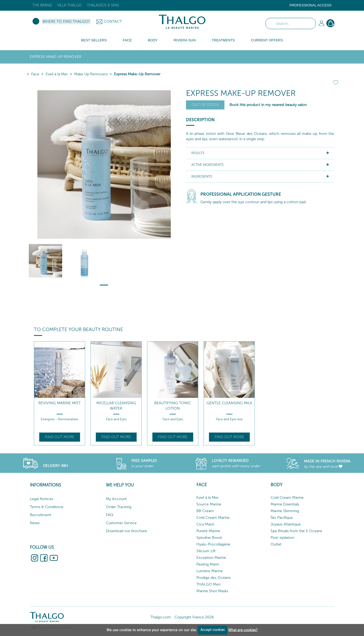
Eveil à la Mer (57, 74)
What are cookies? (243, 630)
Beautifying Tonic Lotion (173, 406)
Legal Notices (41, 499)
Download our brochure (126, 531)
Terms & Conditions (47, 507)
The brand (42, 5)
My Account (116, 499)
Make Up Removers (91, 74)
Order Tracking (119, 507)
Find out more (60, 437)
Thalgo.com (161, 617)
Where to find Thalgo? (66, 21)
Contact (113, 21)
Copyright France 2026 (194, 617)
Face (35, 74)
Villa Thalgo (70, 5)
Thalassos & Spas (103, 5)
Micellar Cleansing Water (116, 406)
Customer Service (121, 523)
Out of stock (205, 105)
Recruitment (41, 515)
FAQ (110, 515)
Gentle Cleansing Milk (229, 403)
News (35, 523)
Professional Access (310, 5)
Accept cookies (213, 630)
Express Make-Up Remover (137, 74)
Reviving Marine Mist (60, 403)
